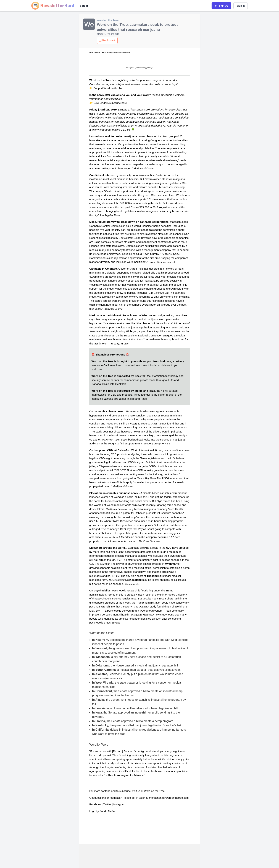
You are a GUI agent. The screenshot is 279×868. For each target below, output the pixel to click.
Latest (84, 6)
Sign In (241, 6)
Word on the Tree (108, 20)
